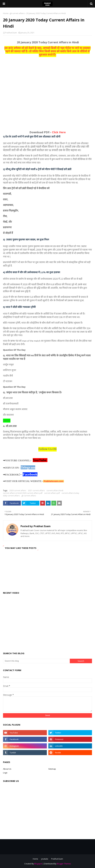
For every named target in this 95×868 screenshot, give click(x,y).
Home (6, 13)
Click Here (59, 132)
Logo (5, 773)
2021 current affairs (36, 491)
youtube (45, 859)
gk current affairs (17, 13)
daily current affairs (11, 496)
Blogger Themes (64, 864)
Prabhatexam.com (53, 481)
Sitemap (52, 769)
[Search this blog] (36, 661)
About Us (7, 769)
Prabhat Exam (11, 33)
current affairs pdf (52, 493)
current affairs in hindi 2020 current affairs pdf (23, 493)
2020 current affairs (18, 491)
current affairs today (70, 493)
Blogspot (38, 864)
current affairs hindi (55, 491)
